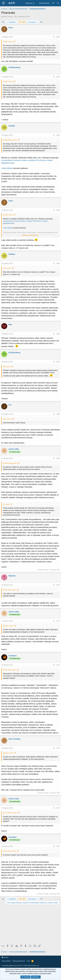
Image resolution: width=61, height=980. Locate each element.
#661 (58, 37)
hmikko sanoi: (8, 42)
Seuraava (33, 22)
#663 (58, 135)
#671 (58, 621)
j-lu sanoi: (6, 504)
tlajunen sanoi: (8, 626)
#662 (58, 77)
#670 (58, 585)
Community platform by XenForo (20, 966)
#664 (58, 210)
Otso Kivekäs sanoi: (10, 813)
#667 (58, 362)
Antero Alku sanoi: (9, 590)
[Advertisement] (30, 925)
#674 (58, 808)
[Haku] (58, 3)
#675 (58, 846)
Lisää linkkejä (7, 168)
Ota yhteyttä (6, 961)
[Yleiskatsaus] (53, 3)
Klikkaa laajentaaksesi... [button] (31, 235)
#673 (58, 748)
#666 (58, 334)
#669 (58, 458)
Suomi (5, 957)
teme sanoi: (7, 268)
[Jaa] (54, 37)
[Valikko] (3, 3)
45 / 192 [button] (22, 22)
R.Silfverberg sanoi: (10, 140)
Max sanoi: (7, 367)
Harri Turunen (8, 17)
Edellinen (11, 22)
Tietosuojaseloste (19, 961)
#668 (58, 414)
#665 (58, 263)
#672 (58, 665)
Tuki (28, 961)
